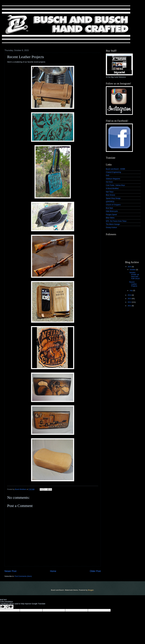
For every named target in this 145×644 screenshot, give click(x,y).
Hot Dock (109, 182)
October (133, 270)
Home (53, 571)
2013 (130, 299)
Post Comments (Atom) (23, 576)
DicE (108, 175)
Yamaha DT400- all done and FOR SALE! (134, 275)
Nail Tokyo (110, 192)
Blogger (91, 590)
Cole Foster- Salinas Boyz (115, 185)
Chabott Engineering (113, 172)
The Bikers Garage (113, 224)
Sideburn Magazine (113, 179)
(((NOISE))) (110, 201)
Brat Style (109, 208)
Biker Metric (110, 218)
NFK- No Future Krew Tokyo (116, 221)
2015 (130, 267)
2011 (130, 306)
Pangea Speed (111, 215)
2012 (130, 302)
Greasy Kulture (111, 227)
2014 (130, 295)
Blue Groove (110, 195)
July (131, 290)
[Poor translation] (9, 607)
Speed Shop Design (113, 198)
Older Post (95, 571)
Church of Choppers (113, 205)
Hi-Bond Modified (112, 188)
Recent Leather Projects (133, 284)
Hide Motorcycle (112, 211)
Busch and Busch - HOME (115, 169)
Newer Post (10, 571)
